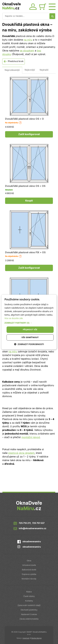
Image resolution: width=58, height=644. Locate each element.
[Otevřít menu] (52, 6)
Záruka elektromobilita (29, 619)
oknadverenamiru (32, 542)
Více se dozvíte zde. (14, 318)
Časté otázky (29, 596)
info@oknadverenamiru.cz (33, 529)
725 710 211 (25, 523)
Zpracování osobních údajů (29, 605)
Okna (29, 561)
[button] (29, 323)
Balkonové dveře (29, 570)
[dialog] (29, 322)
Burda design (37, 638)
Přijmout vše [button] (30, 330)
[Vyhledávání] (29, 16)
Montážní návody (29, 579)
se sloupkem (27, 51)
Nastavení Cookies (29, 614)
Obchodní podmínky (29, 610)
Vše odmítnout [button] (30, 337)
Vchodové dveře (29, 565)
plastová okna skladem (21, 453)
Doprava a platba (29, 574)
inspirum (26, 638)
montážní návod (31, 437)
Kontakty (29, 601)
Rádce (29, 592)
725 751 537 (38, 523)
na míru (28, 40)
